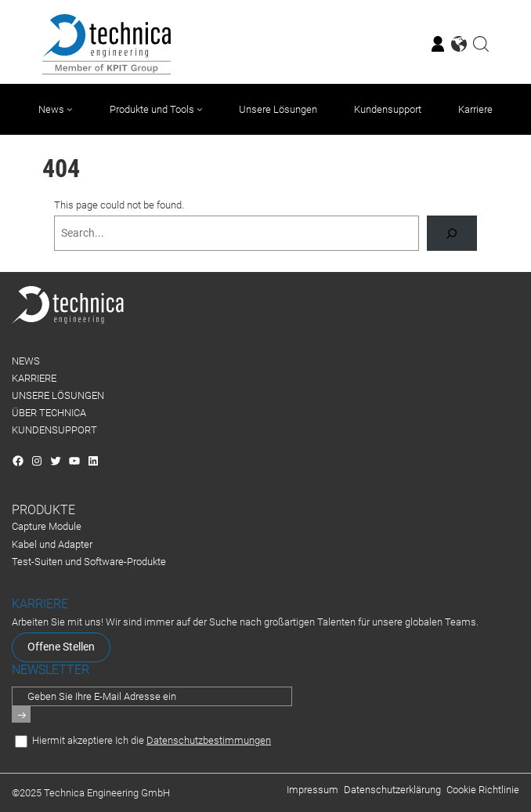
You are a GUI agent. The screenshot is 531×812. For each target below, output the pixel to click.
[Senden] (21, 714)
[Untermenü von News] (70, 109)
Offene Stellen (61, 647)
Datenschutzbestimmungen (209, 740)
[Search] (452, 233)
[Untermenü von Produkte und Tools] (200, 109)
